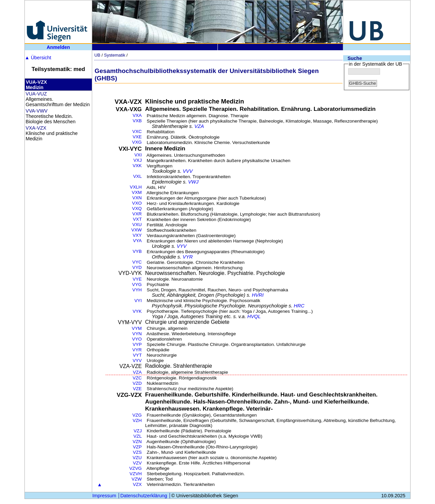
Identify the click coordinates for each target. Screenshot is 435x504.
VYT (137, 355)
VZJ (138, 431)
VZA (199, 126)
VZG (137, 415)
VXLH (136, 187)
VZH (137, 420)
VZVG (136, 468)
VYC (137, 262)
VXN (137, 198)
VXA (137, 115)
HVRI (258, 295)
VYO (137, 339)
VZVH (136, 474)
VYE (137, 279)
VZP (137, 447)
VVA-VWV (37, 111)
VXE (137, 137)
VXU (137, 225)
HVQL (254, 316)
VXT (137, 219)
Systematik (114, 55)
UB (97, 55)
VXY (137, 235)
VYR (188, 257)
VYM (137, 328)
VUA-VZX (36, 82)
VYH (137, 290)
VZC (137, 378)
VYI (138, 301)
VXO (137, 203)
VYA (137, 241)
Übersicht (38, 58)
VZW (137, 479)
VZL (138, 436)
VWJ (193, 182)
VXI (138, 155)
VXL (137, 176)
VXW (137, 230)
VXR (137, 214)
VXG (137, 142)
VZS (137, 452)
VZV (137, 463)
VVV (188, 171)
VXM (137, 192)
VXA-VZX (36, 128)
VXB (137, 121)
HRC (299, 306)
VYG (137, 284)
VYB (137, 251)
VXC (137, 131)
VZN (137, 442)
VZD (137, 383)
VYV (181, 246)
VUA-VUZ (36, 94)
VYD (137, 267)
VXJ (138, 160)
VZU (137, 458)
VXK (137, 166)
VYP (137, 344)
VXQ (137, 208)
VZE (137, 389)
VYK (137, 311)
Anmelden (58, 47)
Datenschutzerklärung (144, 496)
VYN (137, 334)
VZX (137, 484)
